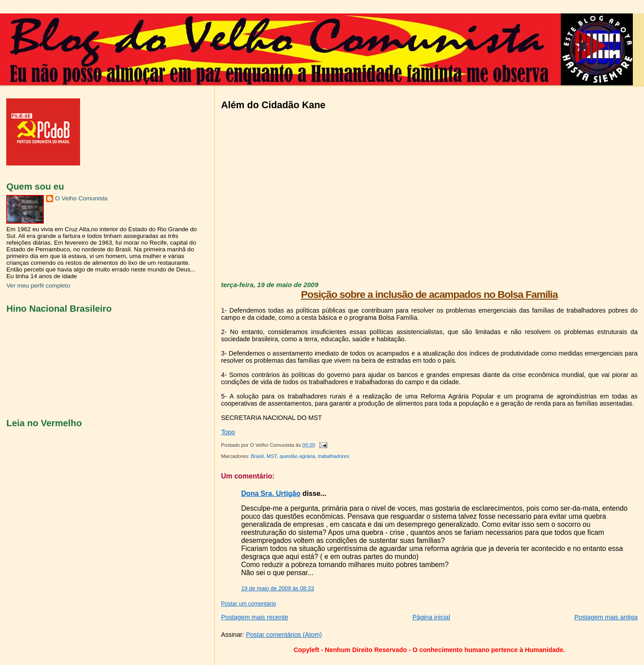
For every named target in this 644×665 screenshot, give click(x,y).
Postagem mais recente (254, 617)
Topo (228, 432)
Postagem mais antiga (606, 617)
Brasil (257, 456)
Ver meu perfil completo (38, 286)
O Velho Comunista (81, 198)
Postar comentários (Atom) (284, 635)
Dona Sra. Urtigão (271, 493)
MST (272, 456)
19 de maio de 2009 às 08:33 (278, 589)
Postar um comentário (248, 604)
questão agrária (297, 456)
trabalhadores (334, 456)
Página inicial (431, 617)
